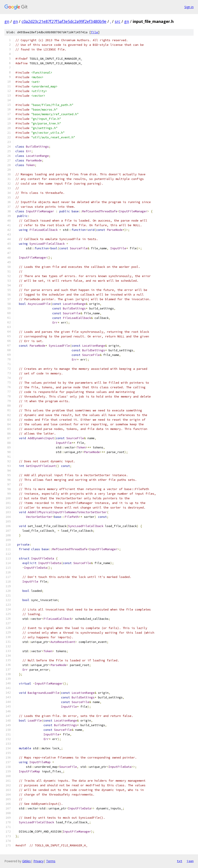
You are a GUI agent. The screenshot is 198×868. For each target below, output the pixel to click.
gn (7, 21)
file (94, 32)
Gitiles (26, 861)
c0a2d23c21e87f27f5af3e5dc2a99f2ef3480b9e (64, 21)
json (190, 861)
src (118, 21)
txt (180, 861)
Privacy (38, 861)
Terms (51, 861)
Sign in (189, 7)
